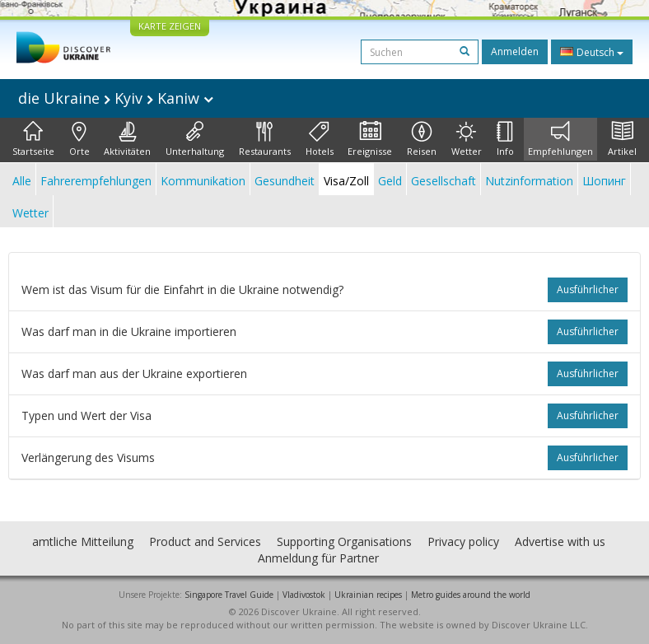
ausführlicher (588, 289)
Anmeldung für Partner (318, 558)
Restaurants (265, 139)
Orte (79, 139)
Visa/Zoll (346, 181)
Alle (22, 181)
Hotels (320, 139)
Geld (390, 181)
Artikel (622, 139)
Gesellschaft (444, 181)
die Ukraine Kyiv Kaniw (116, 98)
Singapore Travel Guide (229, 595)
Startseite (33, 139)
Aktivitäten (127, 139)
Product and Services (205, 541)
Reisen (422, 139)
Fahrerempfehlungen (96, 181)
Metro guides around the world (471, 595)
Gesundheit (285, 181)
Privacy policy (463, 541)
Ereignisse (370, 139)
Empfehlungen (560, 139)
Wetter (467, 139)
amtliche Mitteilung (83, 541)
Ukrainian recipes (368, 595)
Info (505, 139)
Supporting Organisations (344, 541)
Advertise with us (560, 541)
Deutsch (592, 52)
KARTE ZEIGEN (170, 26)
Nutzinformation (529, 181)
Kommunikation (203, 181)
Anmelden (515, 51)
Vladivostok (304, 595)
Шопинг (604, 181)
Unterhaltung (195, 139)
